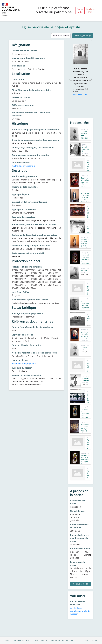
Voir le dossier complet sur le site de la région (80, 611)
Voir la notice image (80, 94)
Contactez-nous (80, 584)
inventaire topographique (24, 364)
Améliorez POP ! (91, 10)
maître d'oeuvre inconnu (23, 166)
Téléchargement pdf (83, 36)
